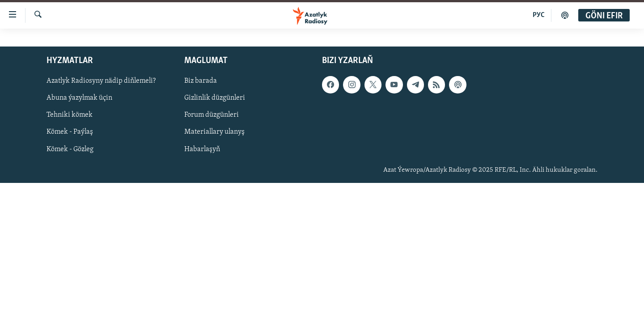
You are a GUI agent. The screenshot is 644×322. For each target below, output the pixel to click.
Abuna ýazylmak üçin (79, 98)
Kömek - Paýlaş (70, 132)
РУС (539, 15)
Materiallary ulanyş (214, 132)
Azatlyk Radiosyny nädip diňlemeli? (101, 81)
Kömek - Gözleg (70, 149)
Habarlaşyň (202, 149)
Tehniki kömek (70, 115)
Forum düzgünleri (212, 115)
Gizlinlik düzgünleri (215, 98)
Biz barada (201, 81)
